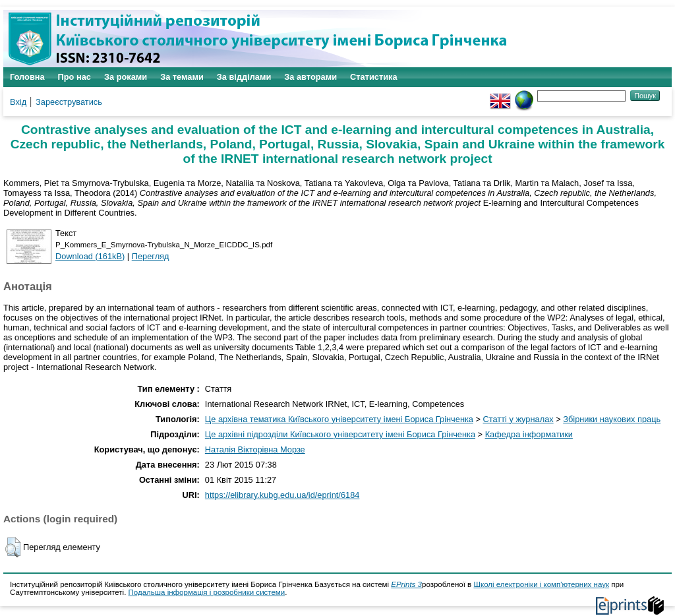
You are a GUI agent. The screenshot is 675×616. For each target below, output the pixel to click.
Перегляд (151, 256)
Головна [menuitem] (27, 77)
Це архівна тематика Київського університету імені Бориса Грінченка (339, 419)
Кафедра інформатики (529, 434)
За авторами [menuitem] (310, 77)
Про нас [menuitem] (74, 77)
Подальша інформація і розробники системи (207, 592)
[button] (13, 547)
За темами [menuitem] (182, 77)
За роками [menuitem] (126, 77)
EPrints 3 (406, 584)
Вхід (18, 102)
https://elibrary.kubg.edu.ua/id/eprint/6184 (282, 495)
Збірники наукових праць (612, 419)
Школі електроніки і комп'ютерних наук (541, 584)
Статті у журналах (518, 419)
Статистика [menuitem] (374, 77)
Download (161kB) (90, 256)
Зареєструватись (69, 102)
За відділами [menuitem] (244, 77)
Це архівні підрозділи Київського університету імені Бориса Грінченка (340, 434)
